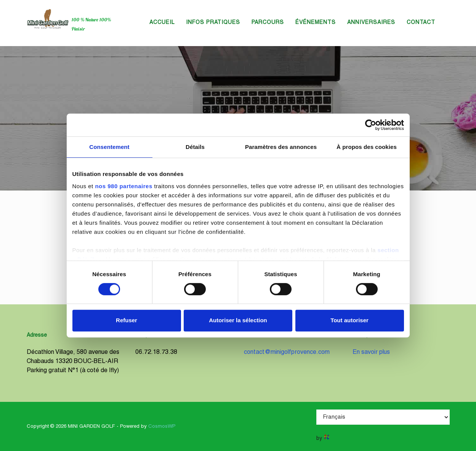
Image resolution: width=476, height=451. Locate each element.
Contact (421, 23)
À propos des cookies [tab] (367, 147)
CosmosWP (162, 427)
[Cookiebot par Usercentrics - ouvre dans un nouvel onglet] (371, 125)
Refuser (127, 320)
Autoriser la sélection (238, 320)
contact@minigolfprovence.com (287, 352)
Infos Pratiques (213, 23)
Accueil (162, 23)
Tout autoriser (349, 320)
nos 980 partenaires (123, 186)
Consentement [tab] (109, 147)
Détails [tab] (195, 147)
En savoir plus (371, 352)
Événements (316, 23)
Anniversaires (371, 23)
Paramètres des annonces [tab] (281, 147)
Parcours (268, 23)
